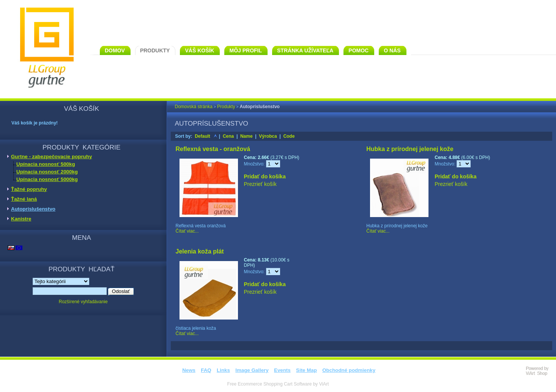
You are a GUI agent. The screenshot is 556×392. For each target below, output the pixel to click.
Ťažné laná (24, 199)
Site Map (306, 370)
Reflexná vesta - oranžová (213, 149)
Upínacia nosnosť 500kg (46, 164)
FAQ (206, 370)
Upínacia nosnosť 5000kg (47, 179)
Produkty (226, 107)
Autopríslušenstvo (33, 209)
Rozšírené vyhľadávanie (83, 302)
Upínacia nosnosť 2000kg (47, 172)
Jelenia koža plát (200, 251)
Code (289, 136)
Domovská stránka (194, 107)
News (189, 370)
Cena (228, 136)
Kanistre (21, 219)
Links (223, 370)
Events (282, 370)
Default (202, 136)
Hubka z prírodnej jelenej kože (410, 149)
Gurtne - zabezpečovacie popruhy (51, 157)
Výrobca (268, 136)
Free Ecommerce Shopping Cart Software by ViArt (278, 384)
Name (246, 136)
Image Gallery (252, 370)
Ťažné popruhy (29, 189)
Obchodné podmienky (349, 370)
